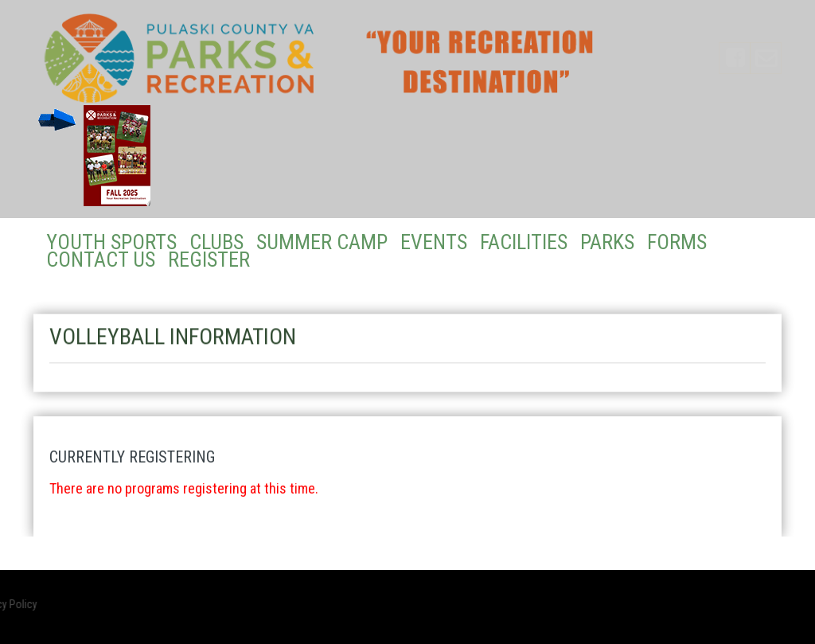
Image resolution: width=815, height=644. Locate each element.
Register (209, 260)
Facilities (524, 242)
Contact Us (101, 260)
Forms (677, 242)
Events (434, 242)
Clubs (216, 242)
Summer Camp (322, 242)
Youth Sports (111, 242)
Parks (607, 242)
